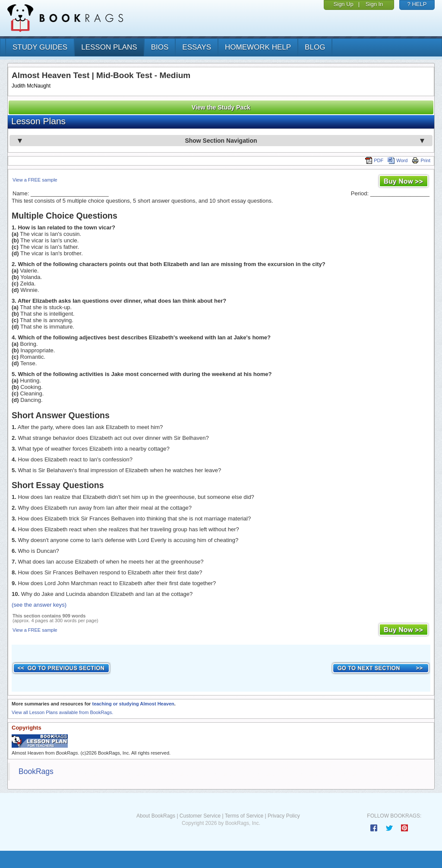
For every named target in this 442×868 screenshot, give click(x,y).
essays (197, 47)
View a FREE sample (35, 180)
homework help (258, 47)
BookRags (36, 771)
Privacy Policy (284, 816)
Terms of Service (244, 816)
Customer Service (200, 816)
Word (398, 160)
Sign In (374, 4)
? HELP (417, 4)
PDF (374, 160)
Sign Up (344, 4)
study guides (40, 47)
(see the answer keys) (39, 605)
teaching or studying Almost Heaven (133, 704)
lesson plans (109, 47)
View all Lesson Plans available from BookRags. (62, 712)
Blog (315, 47)
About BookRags (156, 816)
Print (421, 160)
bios (160, 47)
